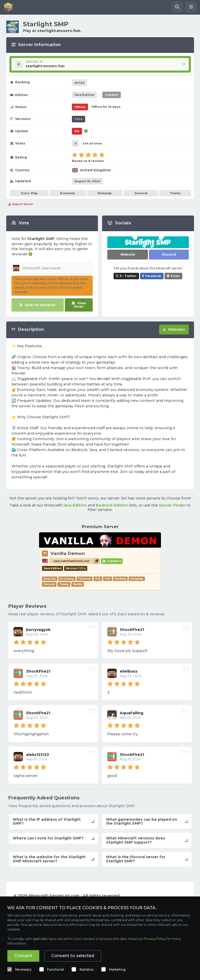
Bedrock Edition (112, 505)
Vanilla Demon (68, 553)
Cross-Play (29, 193)
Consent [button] (23, 956)
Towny (175, 193)
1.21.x (79, 119)
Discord (169, 254)
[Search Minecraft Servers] (177, 7)
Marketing (117, 969)
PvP (108, 579)
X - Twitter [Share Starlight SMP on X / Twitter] (128, 276)
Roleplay (105, 193)
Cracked (112, 95)
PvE (98, 579)
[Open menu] (191, 7)
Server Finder (172, 505)
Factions (85, 579)
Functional (55, 969)
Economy (68, 193)
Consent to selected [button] (73, 956)
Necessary (23, 969)
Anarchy (50, 579)
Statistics (86, 969)
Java (84, 95)
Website (128, 254)
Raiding (120, 579)
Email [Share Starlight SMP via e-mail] (175, 276)
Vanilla (78, 584)
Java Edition (75, 505)
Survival (141, 193)
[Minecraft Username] (52, 268)
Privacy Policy (155, 939)
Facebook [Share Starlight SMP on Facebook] (153, 276)
